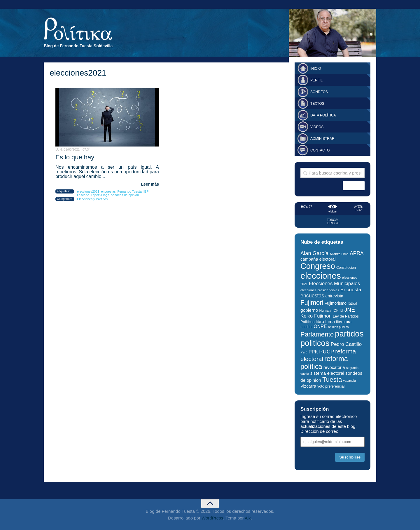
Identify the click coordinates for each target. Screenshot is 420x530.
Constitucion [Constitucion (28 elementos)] (346, 268)
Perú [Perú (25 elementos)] (304, 352)
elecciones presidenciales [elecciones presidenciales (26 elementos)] (320, 290)
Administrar (322, 139)
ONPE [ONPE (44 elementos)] (320, 326)
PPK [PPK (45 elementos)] (313, 352)
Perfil (316, 80)
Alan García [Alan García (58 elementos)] (314, 253)
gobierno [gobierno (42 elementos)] (309, 310)
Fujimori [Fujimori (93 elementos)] (312, 303)
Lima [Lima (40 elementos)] (330, 321)
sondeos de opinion (125, 195)
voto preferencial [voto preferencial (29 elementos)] (331, 386)
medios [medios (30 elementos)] (306, 327)
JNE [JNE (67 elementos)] (350, 310)
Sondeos (319, 92)
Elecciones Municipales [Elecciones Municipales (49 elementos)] (334, 284)
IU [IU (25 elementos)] (341, 311)
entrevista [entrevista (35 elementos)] (334, 296)
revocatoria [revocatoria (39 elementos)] (334, 367)
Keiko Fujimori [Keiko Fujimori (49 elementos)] (316, 316)
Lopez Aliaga (100, 195)
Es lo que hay (75, 157)
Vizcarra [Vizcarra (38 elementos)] (308, 386)
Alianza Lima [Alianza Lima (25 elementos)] (339, 254)
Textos (317, 104)
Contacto (320, 150)
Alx (248, 518)
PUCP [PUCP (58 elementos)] (327, 352)
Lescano (83, 195)
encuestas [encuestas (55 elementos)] (312, 296)
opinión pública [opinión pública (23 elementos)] (338, 327)
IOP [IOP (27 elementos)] (336, 311)
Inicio (316, 69)
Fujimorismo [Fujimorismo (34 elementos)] (336, 303)
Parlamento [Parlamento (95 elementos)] (317, 334)
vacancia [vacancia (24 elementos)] (350, 381)
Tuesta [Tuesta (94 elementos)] (332, 380)
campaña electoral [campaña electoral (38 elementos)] (318, 259)
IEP (146, 191)
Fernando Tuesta (130, 191)
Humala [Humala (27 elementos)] (325, 311)
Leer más (150, 184)
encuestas (108, 191)
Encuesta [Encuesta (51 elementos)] (351, 290)
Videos (317, 127)
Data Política (323, 115)
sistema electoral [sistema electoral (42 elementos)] (327, 373)
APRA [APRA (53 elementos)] (357, 253)
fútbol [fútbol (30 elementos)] (352, 303)
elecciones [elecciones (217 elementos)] (321, 276)
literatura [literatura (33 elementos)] (344, 322)
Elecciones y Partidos (92, 199)
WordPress (212, 518)
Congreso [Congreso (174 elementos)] (318, 266)
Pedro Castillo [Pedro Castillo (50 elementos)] (346, 344)
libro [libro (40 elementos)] (320, 321)
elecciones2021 (88, 191)
